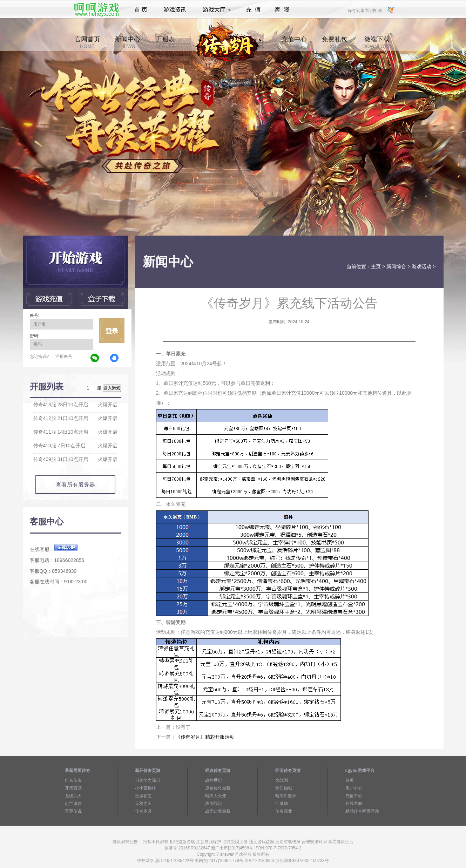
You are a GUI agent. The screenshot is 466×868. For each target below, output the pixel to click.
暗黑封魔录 (286, 796)
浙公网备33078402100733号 (302, 861)
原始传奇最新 (218, 788)
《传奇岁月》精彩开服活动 (205, 737)
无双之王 (143, 803)
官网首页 (87, 42)
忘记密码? (39, 357)
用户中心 (354, 788)
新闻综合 (396, 266)
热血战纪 (214, 803)
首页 (141, 10)
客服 (282, 10)
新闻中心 (128, 42)
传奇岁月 (143, 811)
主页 (376, 266)
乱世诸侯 (73, 803)
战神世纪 (214, 780)
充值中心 (294, 42)
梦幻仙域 (284, 788)
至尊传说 (73, 811)
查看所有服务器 (75, 485)
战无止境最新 (218, 811)
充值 (253, 10)
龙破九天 (73, 796)
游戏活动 (421, 266)
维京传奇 (73, 780)
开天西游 (73, 788)
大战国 (282, 780)
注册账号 (64, 357)
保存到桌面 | (360, 10)
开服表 (166, 42)
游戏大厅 (215, 10)
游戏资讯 (175, 10)
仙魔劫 (282, 803)
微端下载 (377, 42)
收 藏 (377, 10)
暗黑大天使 (216, 796)
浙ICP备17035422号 (174, 861)
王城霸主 (143, 796)
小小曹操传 (146, 788)
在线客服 (354, 803)
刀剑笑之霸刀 (148, 780)
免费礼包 (335, 42)
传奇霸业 (284, 811)
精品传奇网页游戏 (362, 811)
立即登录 (112, 331)
